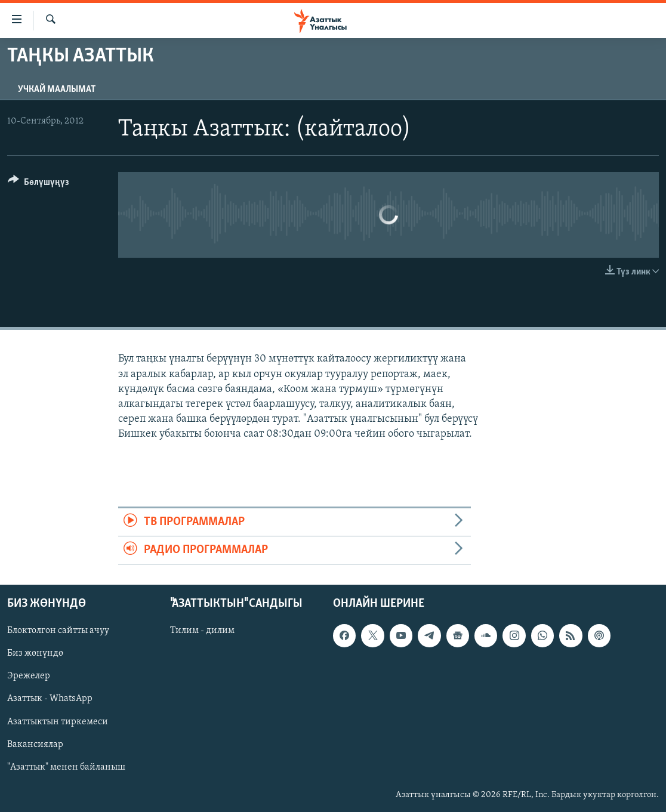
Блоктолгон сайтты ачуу (58, 631)
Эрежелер (29, 677)
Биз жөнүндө (35, 654)
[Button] (38, 184)
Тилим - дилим (202, 631)
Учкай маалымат (57, 89)
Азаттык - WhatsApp (50, 699)
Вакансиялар (35, 745)
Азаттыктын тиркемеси (58, 722)
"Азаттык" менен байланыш (66, 767)
